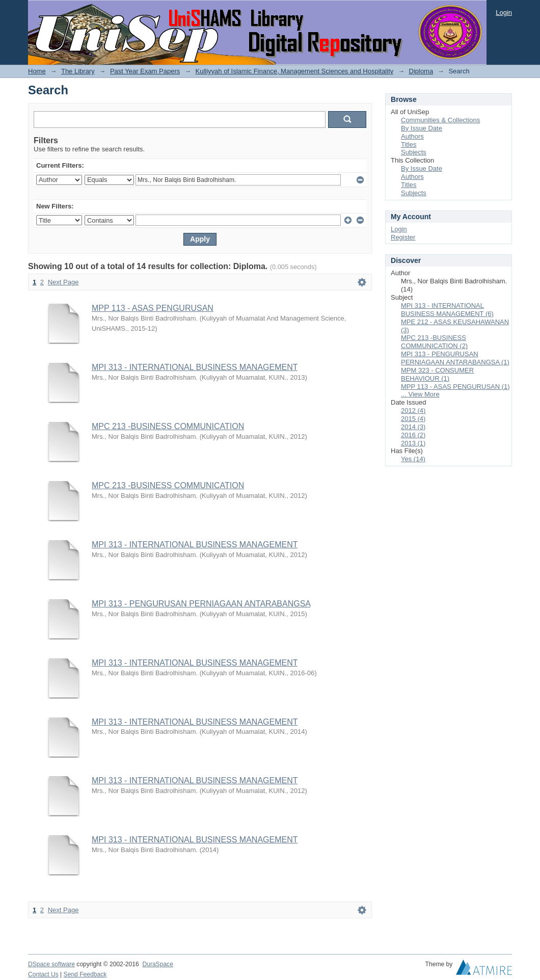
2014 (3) (413, 427)
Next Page (63, 282)
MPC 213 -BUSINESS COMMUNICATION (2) (434, 342)
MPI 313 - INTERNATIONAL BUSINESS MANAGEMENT (195, 367)
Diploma (421, 71)
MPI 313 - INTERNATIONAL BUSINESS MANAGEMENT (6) (447, 310)
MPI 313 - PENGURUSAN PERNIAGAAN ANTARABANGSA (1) (455, 358)
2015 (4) (413, 419)
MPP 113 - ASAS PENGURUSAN (153, 308)
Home (37, 71)
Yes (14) (413, 459)
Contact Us (43, 974)
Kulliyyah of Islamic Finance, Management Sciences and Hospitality (295, 71)
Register (403, 237)
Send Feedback (85, 974)
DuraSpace (157, 964)
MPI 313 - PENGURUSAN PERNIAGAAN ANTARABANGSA (201, 604)
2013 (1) (413, 443)
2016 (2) (413, 435)
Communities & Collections (440, 120)
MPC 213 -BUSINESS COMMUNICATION (168, 426)
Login (504, 12)
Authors (412, 136)
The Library (78, 71)
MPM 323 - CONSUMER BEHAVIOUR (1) (437, 374)
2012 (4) (413, 410)
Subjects (414, 152)
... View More (420, 394)
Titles (409, 144)
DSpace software (51, 964)
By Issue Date (422, 128)
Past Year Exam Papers (145, 71)
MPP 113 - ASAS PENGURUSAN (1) (455, 387)
